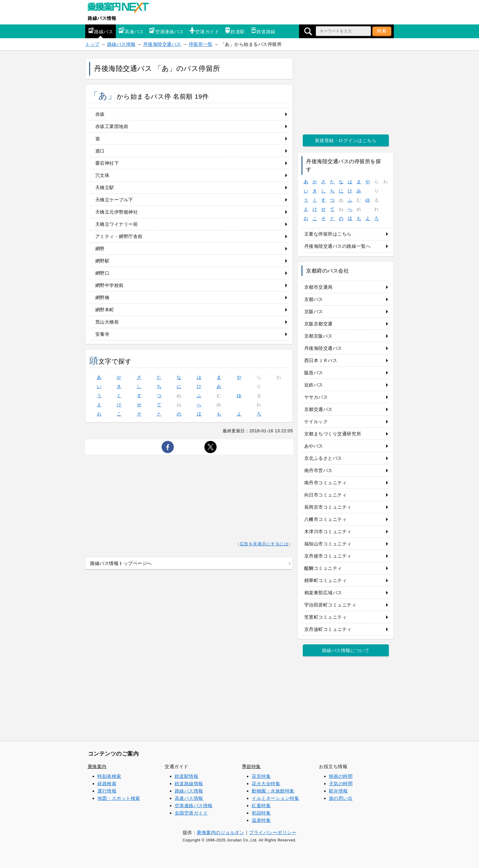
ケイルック (316, 421)
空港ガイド (204, 31)
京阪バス (314, 311)
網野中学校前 (110, 285)
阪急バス (314, 373)
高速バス (131, 31)
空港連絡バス (166, 31)
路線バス (101, 31)
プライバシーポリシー (273, 832)
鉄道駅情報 (187, 776)
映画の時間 (341, 776)
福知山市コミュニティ (328, 544)
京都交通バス (318, 409)
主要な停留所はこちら (328, 234)
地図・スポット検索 (119, 798)
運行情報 (107, 791)
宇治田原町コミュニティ (330, 605)
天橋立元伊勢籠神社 (117, 212)
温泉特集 (261, 820)
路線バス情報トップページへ (121, 563)
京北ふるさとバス (323, 458)
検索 (382, 31)
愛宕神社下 (107, 163)
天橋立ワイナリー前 (117, 224)
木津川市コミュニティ (328, 531)
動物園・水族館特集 (273, 791)
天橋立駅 (105, 187)
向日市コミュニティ (326, 495)
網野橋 (102, 297)
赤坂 (100, 114)
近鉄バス (314, 385)
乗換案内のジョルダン (220, 832)
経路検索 (107, 784)
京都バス (314, 299)
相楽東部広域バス (323, 593)
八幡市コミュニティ (326, 519)
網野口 (102, 273)
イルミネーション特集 (275, 798)
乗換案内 (97, 766)
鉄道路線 (263, 31)
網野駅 (102, 261)
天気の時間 (341, 784)
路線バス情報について (346, 650)
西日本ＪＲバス (321, 360)
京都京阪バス (318, 336)
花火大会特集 (266, 784)
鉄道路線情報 (189, 784)
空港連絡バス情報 (194, 806)
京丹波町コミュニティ (328, 629)
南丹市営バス (318, 470)
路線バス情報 (102, 18)
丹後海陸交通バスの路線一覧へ (337, 246)
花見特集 (261, 776)
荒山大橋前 (107, 322)
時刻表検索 (109, 776)
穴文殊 (102, 175)
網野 (100, 249)
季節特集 (251, 766)
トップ (92, 44)
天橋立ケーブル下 (114, 200)
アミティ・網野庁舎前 (119, 236)
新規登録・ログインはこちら (346, 140)
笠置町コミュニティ (326, 617)
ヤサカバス (316, 397)
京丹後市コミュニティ (328, 556)
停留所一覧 (201, 44)
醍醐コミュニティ (323, 568)
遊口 (100, 151)
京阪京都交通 (318, 324)
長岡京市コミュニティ (328, 507)
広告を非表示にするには (264, 544)
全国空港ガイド (191, 813)
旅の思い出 (341, 798)
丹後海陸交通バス (162, 44)
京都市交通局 (318, 287)
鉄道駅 (235, 31)
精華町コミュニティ (326, 580)
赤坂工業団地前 (112, 126)
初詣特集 (261, 813)
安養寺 (102, 334)
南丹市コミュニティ (326, 483)
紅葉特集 (261, 806)
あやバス (314, 446)
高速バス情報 (189, 798)
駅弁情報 (338, 791)
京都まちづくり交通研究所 (333, 434)
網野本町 (105, 310)
